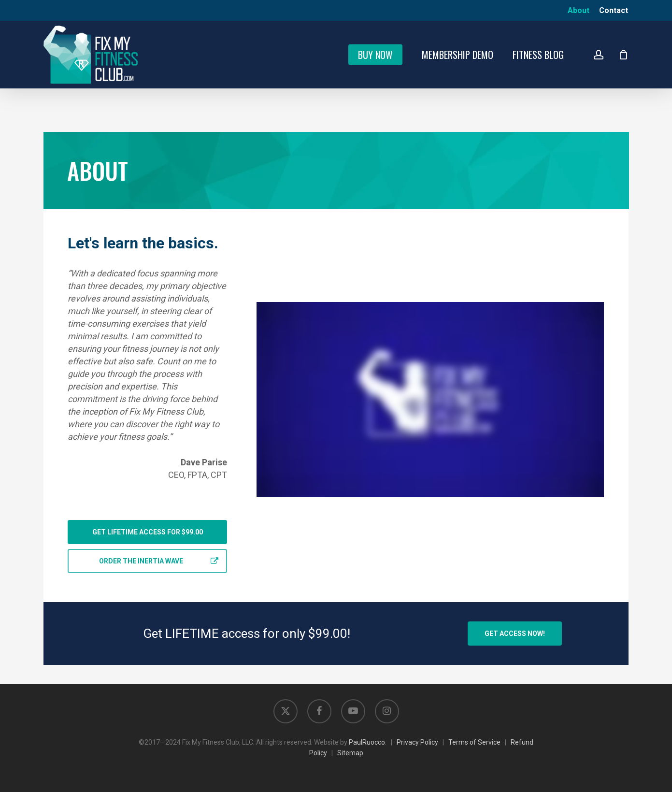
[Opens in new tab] (286, 711)
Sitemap (350, 753)
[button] (147, 532)
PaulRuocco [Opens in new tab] (367, 742)
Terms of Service (474, 742)
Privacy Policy (417, 742)
